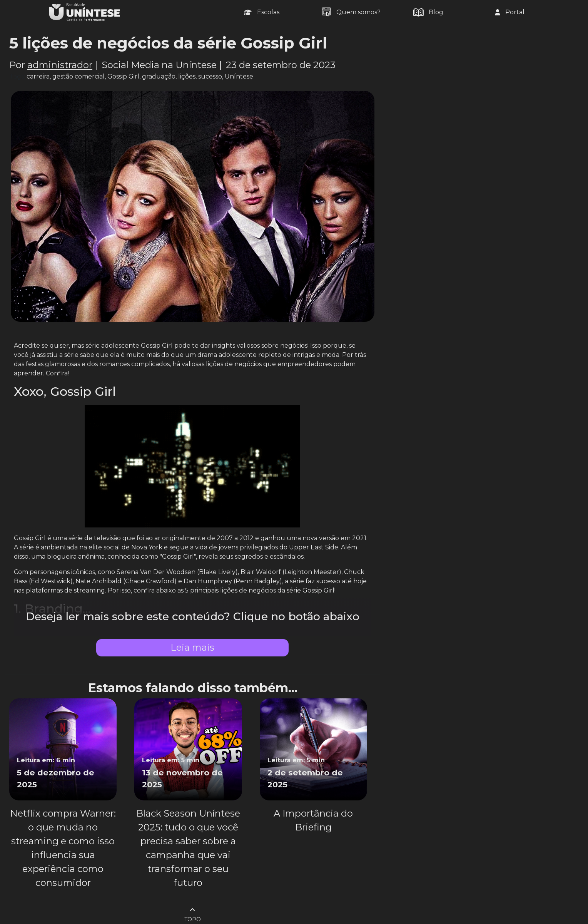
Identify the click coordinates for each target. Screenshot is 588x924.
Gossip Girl (123, 76)
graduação (159, 76)
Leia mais (192, 647)
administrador (60, 65)
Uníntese (239, 76)
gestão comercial (79, 76)
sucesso (210, 76)
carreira (38, 76)
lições (187, 76)
